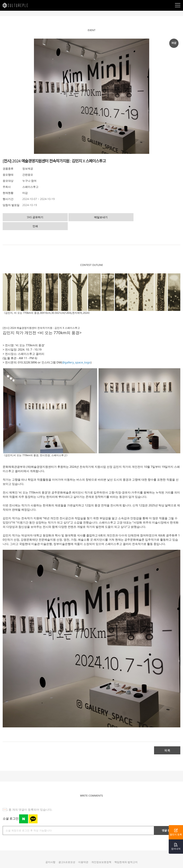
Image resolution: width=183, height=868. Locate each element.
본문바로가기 (0, 0)
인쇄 (112, 217)
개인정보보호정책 (101, 852)
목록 (167, 741)
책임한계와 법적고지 (126, 852)
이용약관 (83, 852)
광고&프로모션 (67, 852)
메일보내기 (68, 217)
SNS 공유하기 (24, 217)
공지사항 (50, 852)
